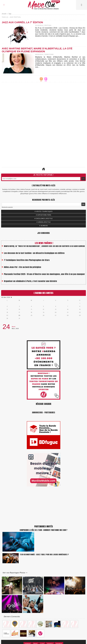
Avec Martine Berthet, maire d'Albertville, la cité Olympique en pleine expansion (37, 50)
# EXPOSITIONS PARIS (43, 215)
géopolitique (24, 194)
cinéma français (25, 189)
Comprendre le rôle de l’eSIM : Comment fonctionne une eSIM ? (43, 530)
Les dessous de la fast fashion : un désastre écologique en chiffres (34, 254)
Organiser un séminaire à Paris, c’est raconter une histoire (30, 282)
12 (43, 309)
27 (56, 315)
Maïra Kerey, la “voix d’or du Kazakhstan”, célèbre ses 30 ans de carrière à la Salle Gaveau (44, 247)
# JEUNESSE (44, 226)
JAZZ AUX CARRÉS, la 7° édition (22, 22)
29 (80, 315)
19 (43, 312)
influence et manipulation (50, 194)
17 (19, 312)
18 (31, 312)
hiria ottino (38, 194)
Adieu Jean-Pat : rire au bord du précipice (23, 268)
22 (80, 312)
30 (7, 318)
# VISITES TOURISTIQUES (44, 211)
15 (80, 309)
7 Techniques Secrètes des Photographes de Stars (27, 261)
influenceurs (63, 194)
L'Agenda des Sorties (43, 293)
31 (19, 318)
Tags (10, 14)
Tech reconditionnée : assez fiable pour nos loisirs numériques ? (44, 554)
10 (19, 309)
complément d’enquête (10, 192)
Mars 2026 (7, 297)
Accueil (4, 14)
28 (68, 315)
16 (7, 312)
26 (43, 315)
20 (56, 312)
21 (68, 312)
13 (56, 309)
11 (31, 309)
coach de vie (35, 189)
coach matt (43, 189)
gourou (31, 194)
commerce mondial (78, 189)
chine (18, 189)
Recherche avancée (7, 207)
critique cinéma (23, 192)
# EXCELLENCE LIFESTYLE (43, 219)
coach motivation (53, 189)
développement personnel (46, 192)
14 (68, 309)
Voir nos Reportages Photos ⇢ (15, 573)
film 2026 (73, 192)
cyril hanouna (33, 192)
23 (7, 315)
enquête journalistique (63, 192)
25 (31, 315)
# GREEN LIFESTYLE (44, 222)
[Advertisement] (43, 109)
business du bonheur (9, 189)
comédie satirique (66, 189)
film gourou (81, 192)
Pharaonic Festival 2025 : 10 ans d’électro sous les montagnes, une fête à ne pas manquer (44, 275)
